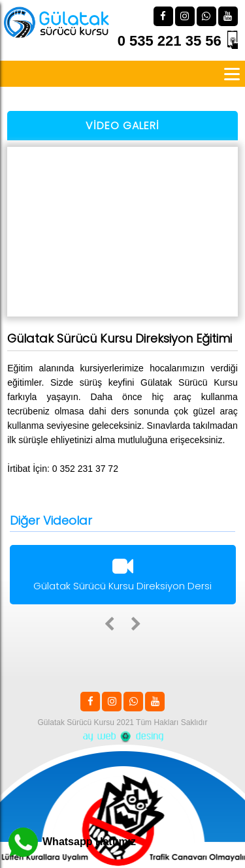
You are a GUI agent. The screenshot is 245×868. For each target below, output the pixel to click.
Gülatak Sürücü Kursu (76, 722)
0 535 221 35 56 (170, 41)
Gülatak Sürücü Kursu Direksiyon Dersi (123, 576)
